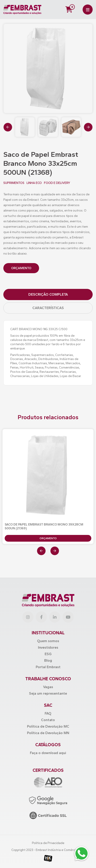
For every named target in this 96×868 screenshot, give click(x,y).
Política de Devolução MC (48, 726)
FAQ (48, 713)
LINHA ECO (34, 183)
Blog (48, 660)
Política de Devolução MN (48, 733)
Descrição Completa (48, 294)
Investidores (48, 647)
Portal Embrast (48, 667)
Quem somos (48, 641)
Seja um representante (48, 693)
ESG (48, 654)
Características (48, 308)
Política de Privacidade (48, 843)
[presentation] (8, 127)
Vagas (48, 687)
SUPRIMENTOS (14, 183)
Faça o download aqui (48, 753)
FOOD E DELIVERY (57, 183)
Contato (48, 720)
